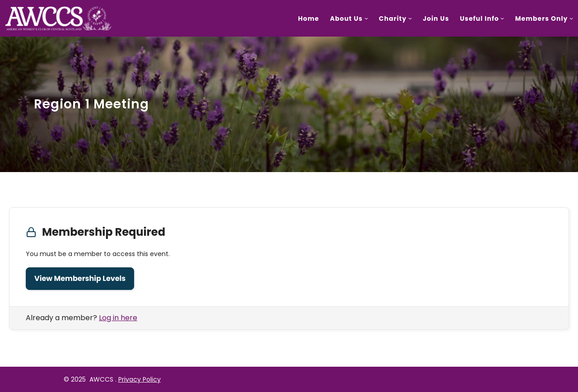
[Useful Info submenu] (502, 18)
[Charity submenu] (410, 18)
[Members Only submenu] (571, 18)
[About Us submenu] (366, 18)
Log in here (118, 318)
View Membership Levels (80, 278)
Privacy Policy (140, 379)
